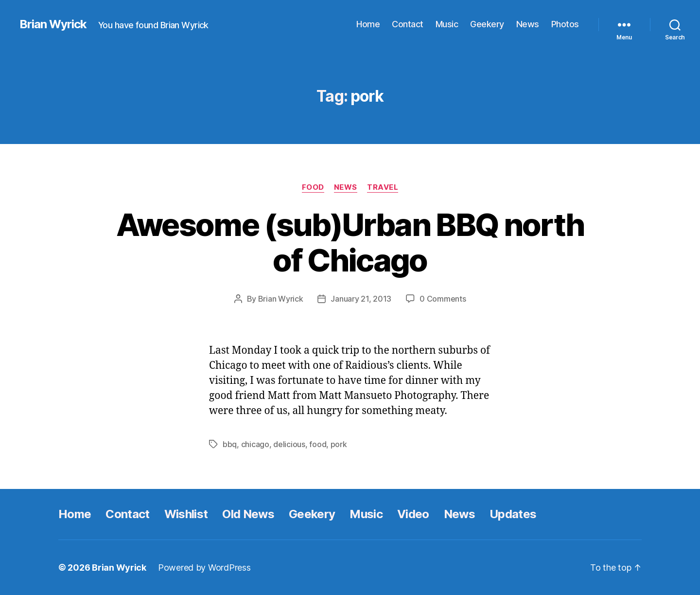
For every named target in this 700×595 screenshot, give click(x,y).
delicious (289, 444)
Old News (248, 514)
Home (368, 24)
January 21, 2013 (361, 299)
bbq (230, 444)
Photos (565, 24)
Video (413, 514)
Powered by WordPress (204, 568)
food (318, 444)
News (528, 24)
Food (313, 187)
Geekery (487, 24)
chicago (255, 444)
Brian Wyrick (53, 24)
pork (339, 444)
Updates (513, 514)
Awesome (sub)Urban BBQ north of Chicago (350, 242)
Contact (408, 24)
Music (447, 24)
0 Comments (443, 299)
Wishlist (186, 514)
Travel (383, 187)
